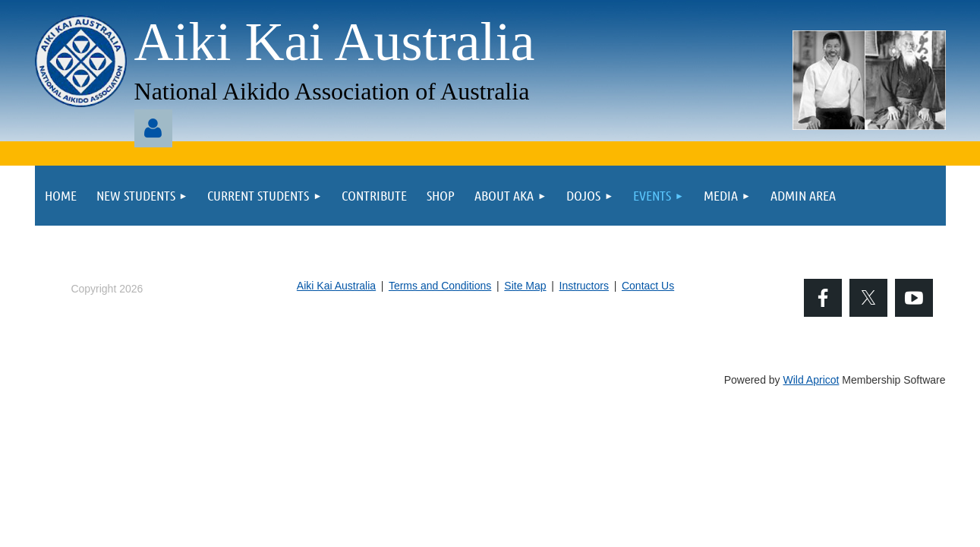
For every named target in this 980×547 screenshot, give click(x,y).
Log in (153, 128)
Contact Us (648, 286)
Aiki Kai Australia (336, 286)
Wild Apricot (811, 380)
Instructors (584, 286)
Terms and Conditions (440, 286)
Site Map (525, 286)
